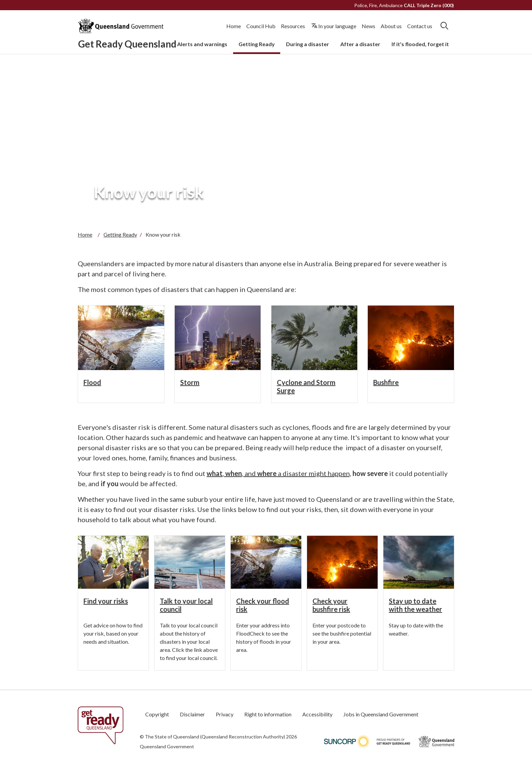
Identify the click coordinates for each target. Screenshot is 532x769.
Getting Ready (257, 44)
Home (234, 26)
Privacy (225, 714)
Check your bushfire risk (331, 605)
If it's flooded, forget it (420, 44)
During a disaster (308, 44)
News (368, 26)
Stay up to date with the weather (415, 605)
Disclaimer (192, 714)
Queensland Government (167, 746)
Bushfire (386, 382)
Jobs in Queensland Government (381, 714)
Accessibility (317, 714)
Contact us (420, 26)
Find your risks (106, 601)
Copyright (157, 714)
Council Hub (261, 26)
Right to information (268, 714)
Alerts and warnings (202, 44)
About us (391, 26)
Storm (190, 382)
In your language (337, 26)
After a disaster (360, 44)
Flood (92, 382)
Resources (293, 26)
